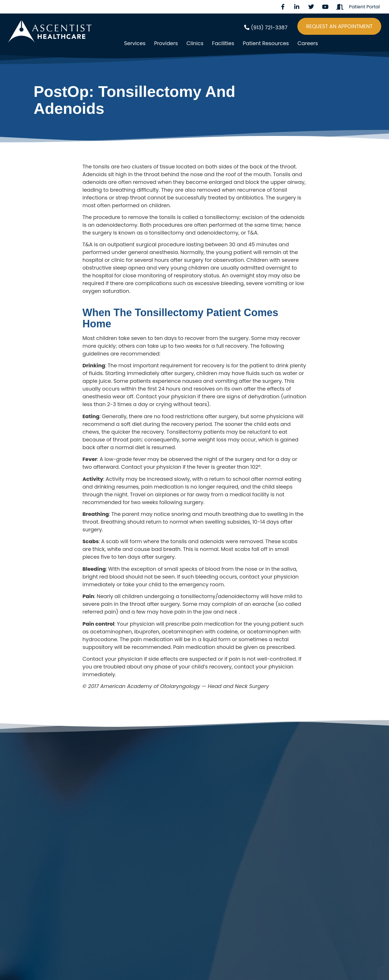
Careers (308, 43)
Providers (166, 43)
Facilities (223, 43)
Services (135, 43)
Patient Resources (266, 43)
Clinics (195, 43)
